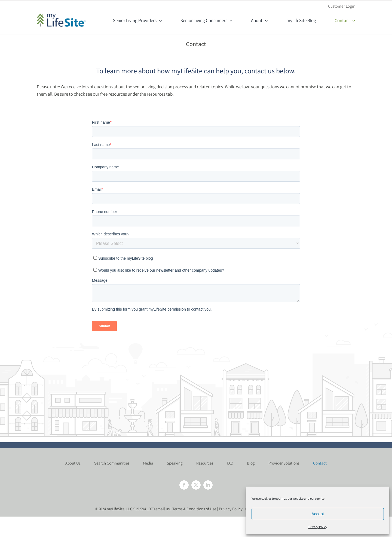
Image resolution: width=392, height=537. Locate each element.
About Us (73, 463)
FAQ (230, 463)
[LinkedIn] (208, 485)
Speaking (175, 463)
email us (163, 509)
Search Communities (112, 463)
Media (148, 463)
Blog (251, 463)
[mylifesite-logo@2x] (61, 16)
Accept (318, 514)
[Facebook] (184, 485)
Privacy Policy (318, 527)
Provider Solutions (284, 463)
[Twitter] (196, 485)
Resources (205, 463)
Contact (320, 463)
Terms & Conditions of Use (194, 509)
